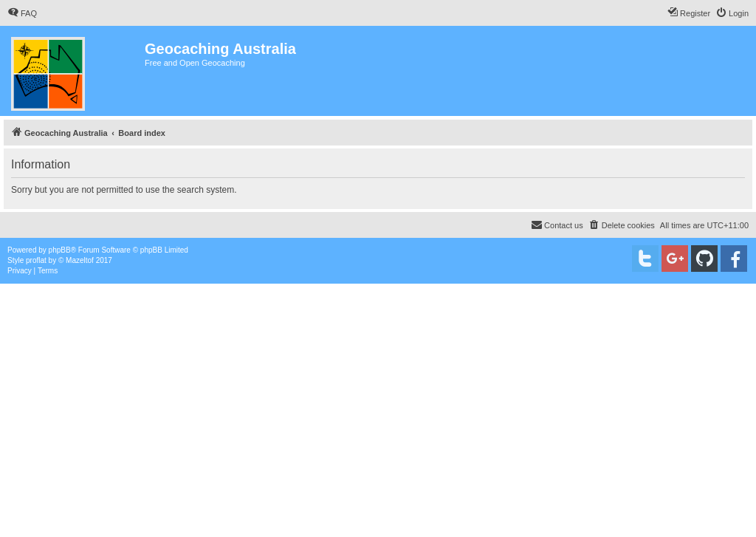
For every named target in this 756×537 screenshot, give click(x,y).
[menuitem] (22, 13)
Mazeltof (80, 260)
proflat (36, 260)
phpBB (60, 250)
